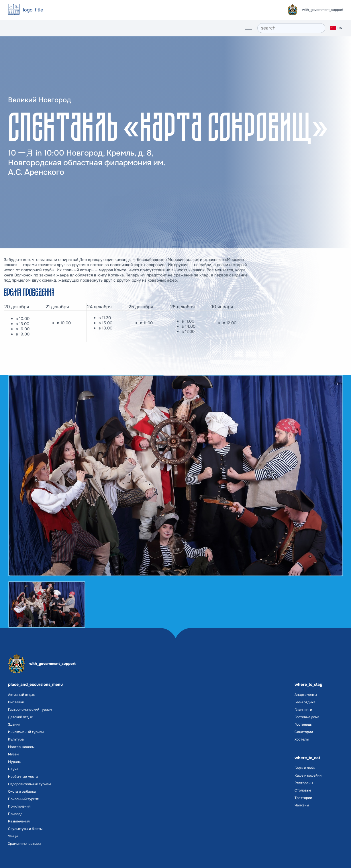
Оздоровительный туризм (29, 784)
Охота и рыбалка (22, 792)
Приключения (19, 806)
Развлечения (19, 821)
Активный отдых (21, 695)
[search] (291, 28)
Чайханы (302, 805)
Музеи (13, 754)
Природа (15, 814)
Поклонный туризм (24, 799)
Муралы (15, 762)
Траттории (303, 798)
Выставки (16, 702)
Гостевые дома (307, 717)
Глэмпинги (303, 710)
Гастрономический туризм (30, 710)
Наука (13, 769)
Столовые (303, 790)
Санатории (304, 732)
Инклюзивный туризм (26, 732)
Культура (16, 739)
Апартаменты (306, 695)
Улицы (13, 836)
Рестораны (304, 783)
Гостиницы (303, 724)
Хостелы (302, 739)
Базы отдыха (305, 702)
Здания (14, 724)
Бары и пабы (305, 768)
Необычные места (23, 777)
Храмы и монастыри (24, 844)
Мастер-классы (21, 747)
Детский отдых (20, 717)
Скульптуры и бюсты (25, 829)
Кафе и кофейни (308, 775)
